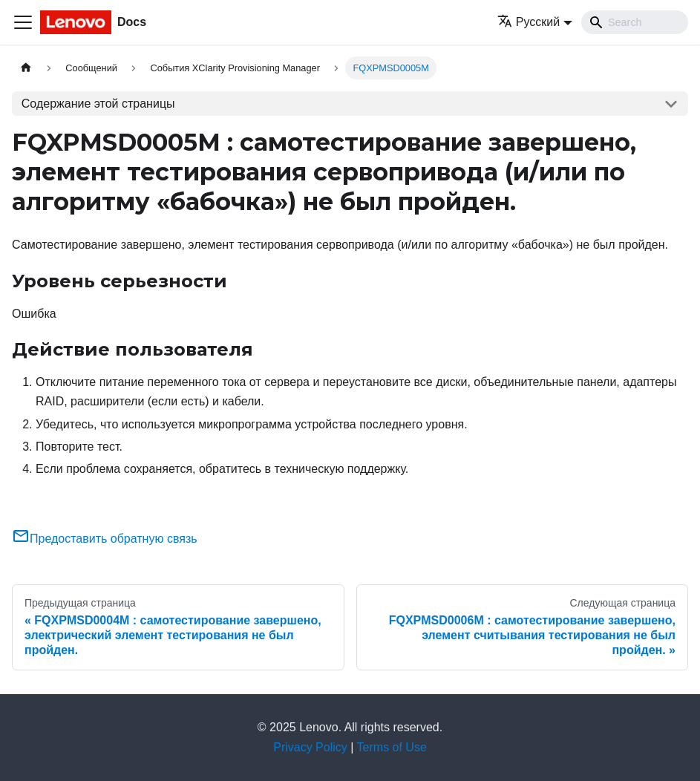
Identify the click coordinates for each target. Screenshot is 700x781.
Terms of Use (392, 747)
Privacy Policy (310, 747)
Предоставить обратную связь (105, 539)
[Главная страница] (26, 68)
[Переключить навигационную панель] (23, 22)
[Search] (635, 22)
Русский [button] (529, 22)
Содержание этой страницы (98, 104)
